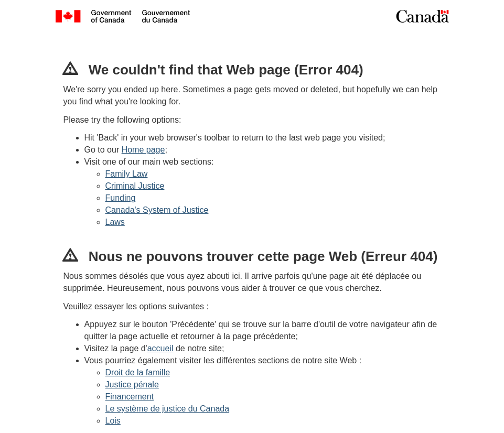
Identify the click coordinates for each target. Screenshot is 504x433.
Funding (121, 198)
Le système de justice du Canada (168, 409)
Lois (113, 421)
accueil (160, 348)
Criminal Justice (135, 186)
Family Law (127, 174)
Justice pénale (132, 385)
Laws (115, 222)
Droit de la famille (138, 372)
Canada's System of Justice (157, 210)
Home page (143, 150)
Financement (130, 397)
